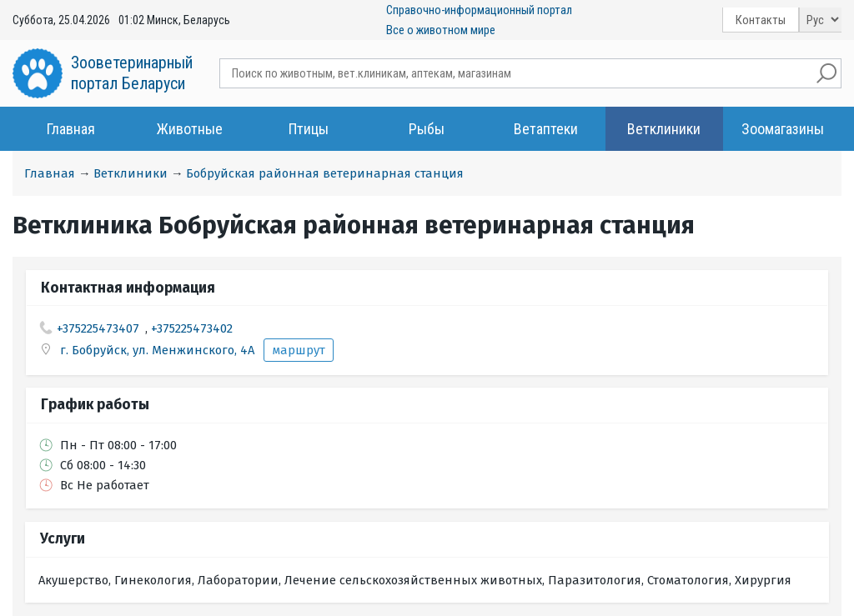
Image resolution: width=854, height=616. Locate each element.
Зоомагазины (783, 129)
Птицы (309, 129)
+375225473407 (98, 328)
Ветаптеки (546, 129)
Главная (71, 129)
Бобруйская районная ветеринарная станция (325, 173)
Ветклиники (664, 129)
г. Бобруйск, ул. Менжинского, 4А (159, 350)
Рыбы (427, 129)
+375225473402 (192, 328)
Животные (190, 129)
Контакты (761, 20)
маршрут (299, 350)
